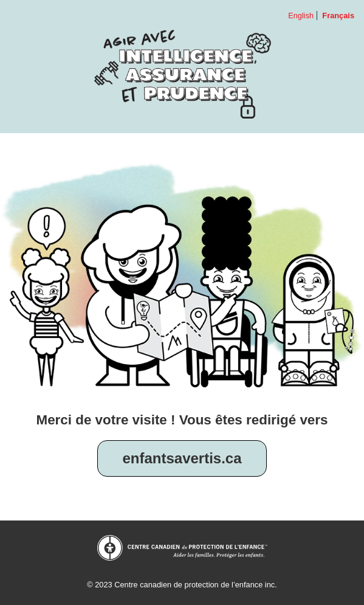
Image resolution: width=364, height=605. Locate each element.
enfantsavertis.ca (182, 458)
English (301, 16)
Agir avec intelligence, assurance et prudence (182, 74)
